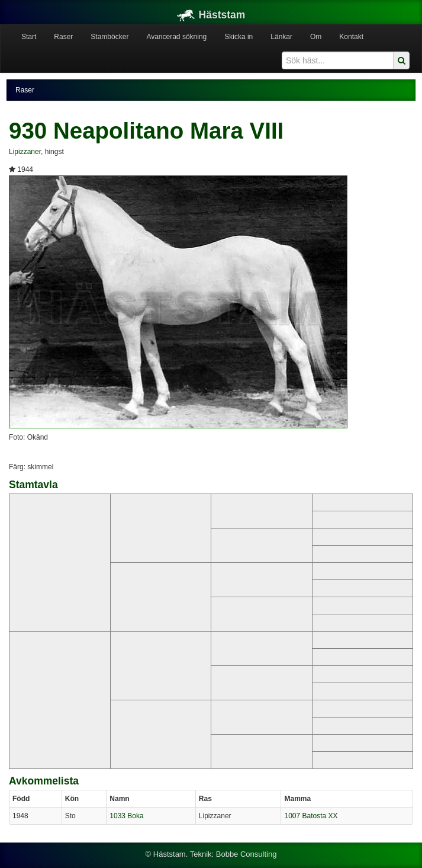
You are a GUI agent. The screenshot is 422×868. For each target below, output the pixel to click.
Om (316, 37)
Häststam (211, 15)
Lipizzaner (25, 152)
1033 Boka (126, 816)
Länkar (281, 37)
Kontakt (351, 37)
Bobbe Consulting (247, 854)
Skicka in (239, 37)
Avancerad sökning (176, 37)
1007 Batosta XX (311, 816)
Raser (63, 37)
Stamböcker (109, 37)
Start (29, 37)
